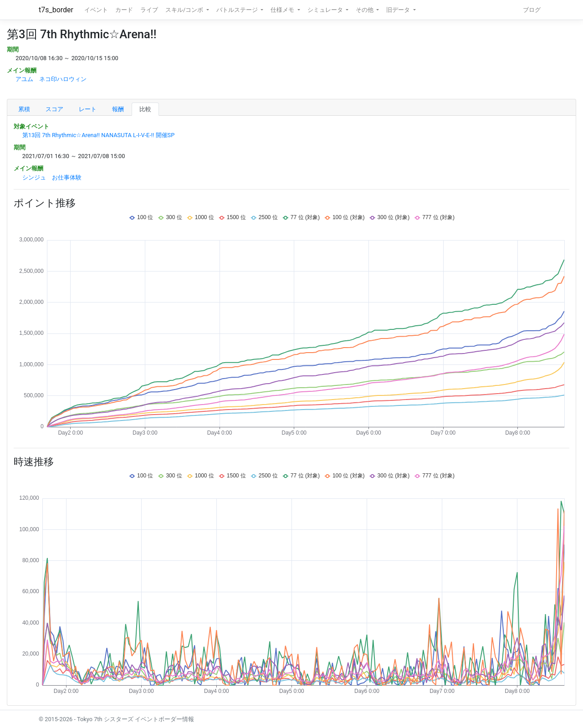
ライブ (149, 10)
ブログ (532, 10)
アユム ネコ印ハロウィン (51, 79)
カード (124, 10)
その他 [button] (365, 10)
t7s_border (56, 10)
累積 (24, 109)
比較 (145, 109)
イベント (96, 10)
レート (88, 109)
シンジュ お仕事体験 (52, 177)
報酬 (118, 109)
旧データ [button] (399, 10)
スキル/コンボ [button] (185, 10)
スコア (54, 109)
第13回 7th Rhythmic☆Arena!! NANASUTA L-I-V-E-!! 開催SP (98, 135)
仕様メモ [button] (283, 10)
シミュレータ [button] (326, 10)
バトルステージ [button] (238, 10)
